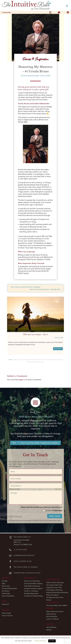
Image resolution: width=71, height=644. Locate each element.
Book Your (35, 412)
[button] (9, 360)
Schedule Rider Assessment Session (27, 573)
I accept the (53, 510)
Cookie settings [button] (40, 641)
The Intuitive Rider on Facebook (26, 567)
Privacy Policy (58, 510)
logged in (22, 380)
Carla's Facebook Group (23, 561)
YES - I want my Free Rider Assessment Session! (35, 443)
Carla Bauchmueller (31, 76)
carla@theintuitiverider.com (24, 555)
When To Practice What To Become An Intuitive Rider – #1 (35, 334)
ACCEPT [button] (52, 641)
